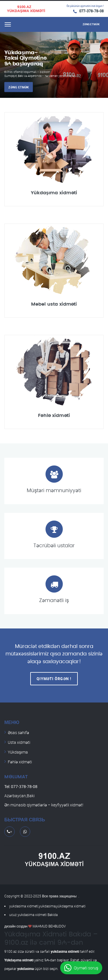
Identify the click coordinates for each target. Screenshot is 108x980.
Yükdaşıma (18, 752)
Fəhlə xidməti (20, 762)
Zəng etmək (19, 87)
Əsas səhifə (18, 732)
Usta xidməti (19, 742)
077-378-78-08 (91, 11)
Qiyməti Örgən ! (54, 679)
